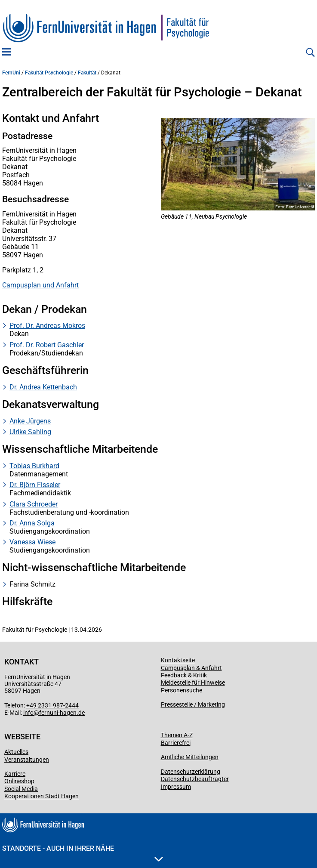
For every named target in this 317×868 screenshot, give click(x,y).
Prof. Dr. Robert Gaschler (47, 345)
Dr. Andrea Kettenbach (43, 387)
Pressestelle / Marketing (193, 704)
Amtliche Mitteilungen (190, 757)
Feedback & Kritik (184, 675)
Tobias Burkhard (34, 466)
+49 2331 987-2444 (52, 705)
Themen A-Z (177, 735)
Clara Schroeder (34, 504)
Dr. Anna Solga (32, 523)
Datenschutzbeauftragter (195, 779)
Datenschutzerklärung (191, 772)
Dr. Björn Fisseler (35, 485)
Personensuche (182, 690)
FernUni (11, 73)
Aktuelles (16, 752)
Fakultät (87, 73)
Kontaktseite (178, 660)
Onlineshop (19, 781)
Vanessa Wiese (32, 542)
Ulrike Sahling (30, 432)
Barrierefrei (176, 743)
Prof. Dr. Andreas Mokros (47, 326)
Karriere (15, 774)
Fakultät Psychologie (49, 73)
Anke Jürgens (30, 421)
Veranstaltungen (27, 760)
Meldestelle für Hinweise (193, 683)
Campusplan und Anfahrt (40, 285)
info (28, 713)
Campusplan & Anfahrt (191, 668)
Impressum (176, 787)
